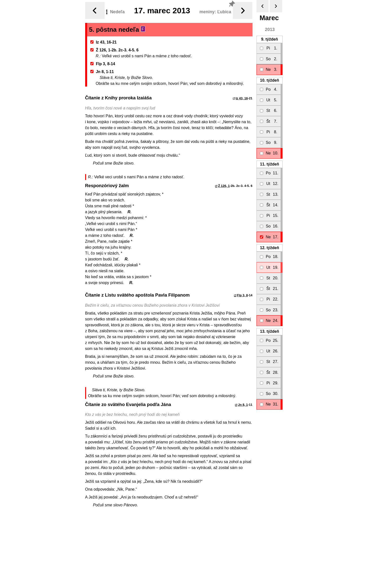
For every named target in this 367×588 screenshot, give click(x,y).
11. (269, 164)
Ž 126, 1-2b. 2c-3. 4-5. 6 (114, 50)
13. (269, 331)
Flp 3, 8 (242, 295)
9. (270, 39)
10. (269, 80)
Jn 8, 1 (243, 405)
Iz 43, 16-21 (104, 42)
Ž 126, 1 (224, 186)
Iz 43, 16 (242, 98)
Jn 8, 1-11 (102, 72)
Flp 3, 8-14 (103, 64)
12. (269, 248)
